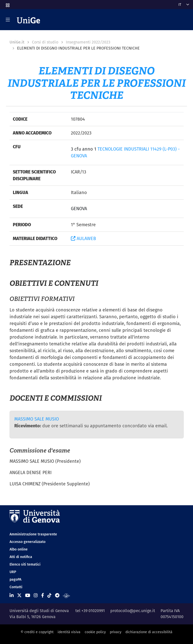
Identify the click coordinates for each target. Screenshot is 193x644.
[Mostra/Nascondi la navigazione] (8, 20)
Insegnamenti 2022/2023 (88, 42)
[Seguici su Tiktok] (50, 595)
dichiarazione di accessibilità (149, 632)
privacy (116, 632)
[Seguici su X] (19, 595)
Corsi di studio (45, 42)
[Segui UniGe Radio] (66, 595)
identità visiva (69, 632)
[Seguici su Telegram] (57, 595)
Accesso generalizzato (28, 542)
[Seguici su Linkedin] (12, 595)
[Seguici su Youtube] (28, 595)
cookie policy (95, 632)
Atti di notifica (21, 557)
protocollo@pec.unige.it (133, 611)
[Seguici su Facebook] (43, 595)
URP (13, 572)
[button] (7, 4)
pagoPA (15, 579)
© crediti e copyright (37, 632)
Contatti (16, 587)
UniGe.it (17, 42)
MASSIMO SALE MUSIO (37, 419)
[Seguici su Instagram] (36, 595)
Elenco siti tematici (25, 564)
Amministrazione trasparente (33, 534)
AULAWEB (83, 238)
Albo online (19, 549)
